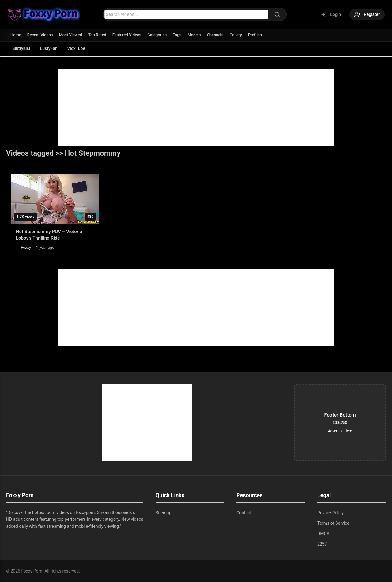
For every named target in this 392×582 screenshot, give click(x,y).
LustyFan (49, 48)
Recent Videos (40, 35)
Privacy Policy (330, 513)
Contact (244, 513)
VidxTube (76, 48)
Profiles (255, 35)
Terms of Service (333, 523)
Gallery (236, 35)
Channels (215, 35)
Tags (177, 35)
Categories (157, 35)
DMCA (323, 534)
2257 (322, 544)
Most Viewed (71, 35)
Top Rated (97, 35)
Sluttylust (21, 48)
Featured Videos (127, 35)
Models (194, 35)
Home (16, 35)
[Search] (277, 14)
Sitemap (163, 513)
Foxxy (26, 247)
